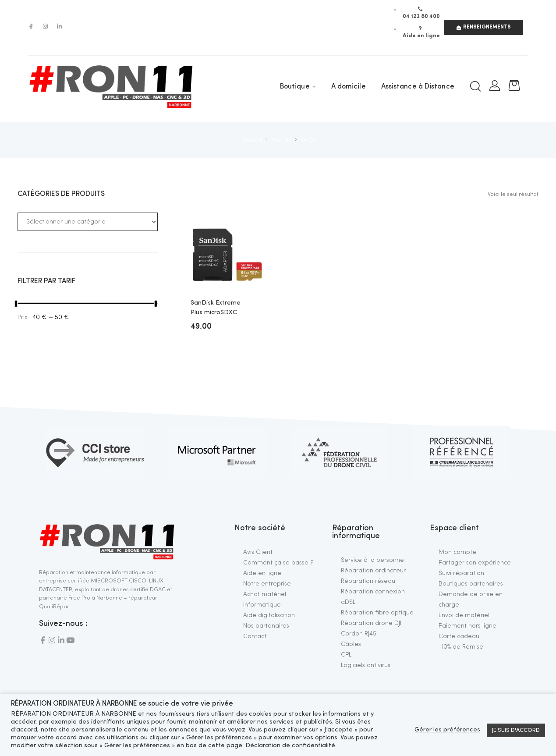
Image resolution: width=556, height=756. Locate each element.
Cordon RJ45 (359, 634)
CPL (346, 655)
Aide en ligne (262, 573)
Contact (255, 636)
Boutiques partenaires (471, 584)
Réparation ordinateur (373, 571)
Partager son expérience (475, 563)
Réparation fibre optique (377, 613)
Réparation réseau (368, 581)
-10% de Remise (461, 647)
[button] (484, 27)
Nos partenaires (266, 626)
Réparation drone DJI (371, 623)
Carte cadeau (459, 636)
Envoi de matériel (464, 615)
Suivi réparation (461, 573)
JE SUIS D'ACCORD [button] (516, 730)
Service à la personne (372, 560)
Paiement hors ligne (467, 626)
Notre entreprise (267, 584)
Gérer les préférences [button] (447, 730)
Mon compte (457, 552)
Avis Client (258, 552)
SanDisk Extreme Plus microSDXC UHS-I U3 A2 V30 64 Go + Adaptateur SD (219, 309)
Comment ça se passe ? (278, 563)
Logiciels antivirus (366, 665)
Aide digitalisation (269, 615)
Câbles (351, 644)
